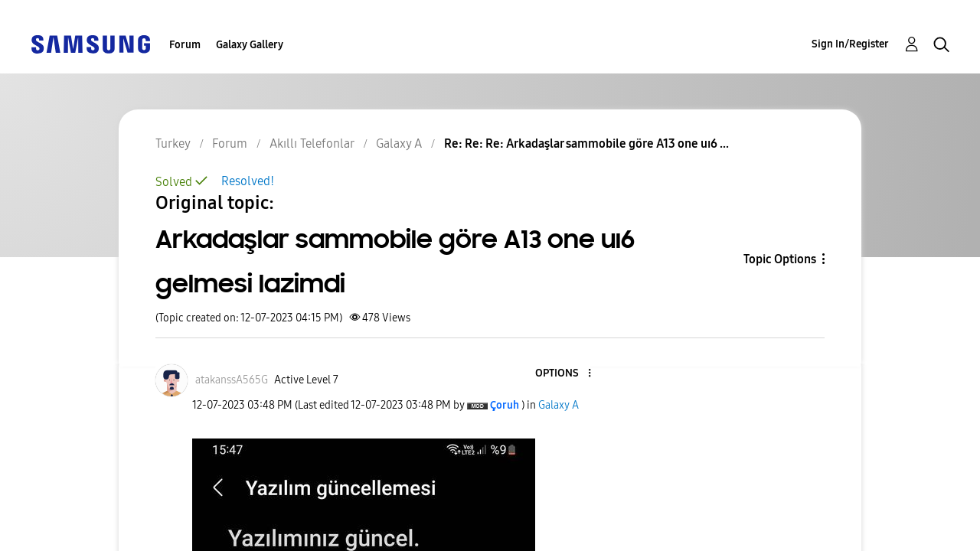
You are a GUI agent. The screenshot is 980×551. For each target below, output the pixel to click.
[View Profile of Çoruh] (505, 405)
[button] (563, 374)
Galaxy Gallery (250, 45)
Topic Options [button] (780, 259)
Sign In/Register (850, 44)
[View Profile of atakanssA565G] (232, 380)
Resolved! (248, 181)
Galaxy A (559, 405)
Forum (185, 45)
